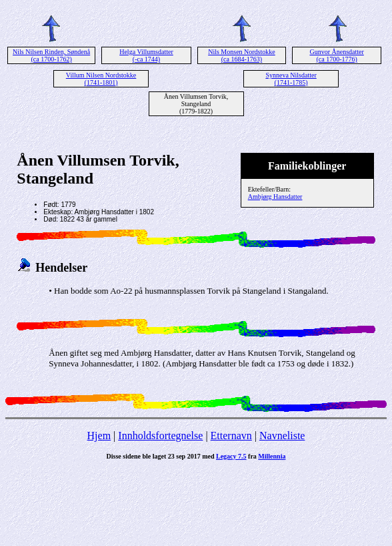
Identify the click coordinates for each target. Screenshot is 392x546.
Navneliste (282, 436)
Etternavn (231, 436)
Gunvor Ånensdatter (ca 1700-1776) (336, 55)
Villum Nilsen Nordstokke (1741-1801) (101, 79)
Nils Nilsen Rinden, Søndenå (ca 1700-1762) (51, 55)
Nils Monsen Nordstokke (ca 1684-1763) (242, 55)
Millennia (272, 456)
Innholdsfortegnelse (160, 436)
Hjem (99, 436)
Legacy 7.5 (231, 456)
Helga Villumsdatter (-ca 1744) (146, 55)
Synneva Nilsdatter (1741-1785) (291, 79)
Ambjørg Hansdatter (275, 197)
